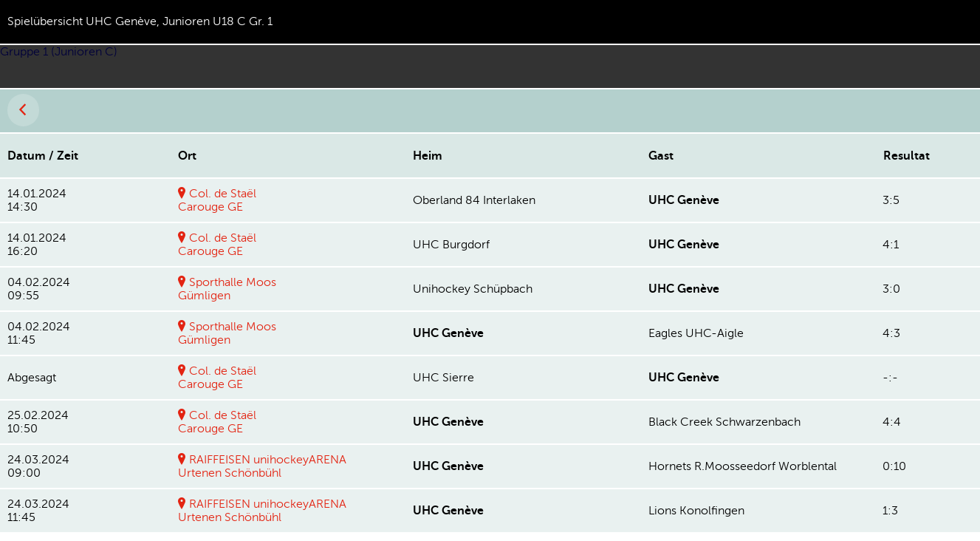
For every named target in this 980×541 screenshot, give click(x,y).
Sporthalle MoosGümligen (227, 289)
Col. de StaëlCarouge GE (217, 200)
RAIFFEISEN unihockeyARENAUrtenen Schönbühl (262, 466)
